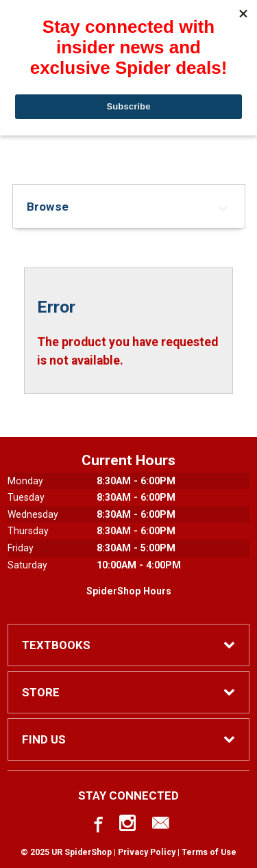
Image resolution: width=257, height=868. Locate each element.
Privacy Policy (147, 852)
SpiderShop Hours (129, 591)
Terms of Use (209, 852)
